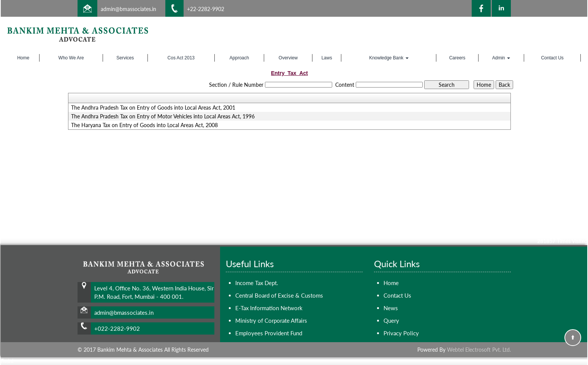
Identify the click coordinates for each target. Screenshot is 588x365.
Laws (327, 58)
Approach (239, 58)
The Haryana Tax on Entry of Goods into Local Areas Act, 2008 (144, 125)
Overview (288, 58)
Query (391, 320)
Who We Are (71, 58)
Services (125, 58)
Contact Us (552, 58)
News (391, 308)
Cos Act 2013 (181, 58)
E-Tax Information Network (269, 308)
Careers (457, 58)
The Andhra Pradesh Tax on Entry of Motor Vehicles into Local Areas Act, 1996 (163, 116)
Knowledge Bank (389, 58)
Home (23, 58)
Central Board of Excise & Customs (279, 295)
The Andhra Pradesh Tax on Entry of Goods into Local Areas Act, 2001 (153, 108)
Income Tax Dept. (257, 283)
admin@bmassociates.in (128, 9)
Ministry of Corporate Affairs (271, 320)
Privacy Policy (401, 333)
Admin (501, 58)
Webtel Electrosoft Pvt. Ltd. (479, 350)
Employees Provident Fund (269, 333)
